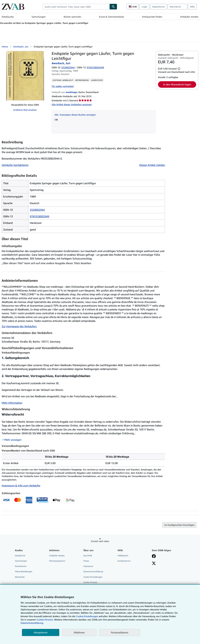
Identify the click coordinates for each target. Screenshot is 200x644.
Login (145, 7)
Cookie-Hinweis (90, 582)
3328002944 (68, 67)
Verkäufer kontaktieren (15, 165)
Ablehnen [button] (79, 632)
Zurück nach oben (100, 541)
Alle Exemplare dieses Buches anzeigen (75, 115)
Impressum (88, 566)
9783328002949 (39, 216)
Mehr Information (12, 403)
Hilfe (192, 7)
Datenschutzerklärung (93, 571)
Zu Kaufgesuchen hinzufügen (179, 525)
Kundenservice (124, 561)
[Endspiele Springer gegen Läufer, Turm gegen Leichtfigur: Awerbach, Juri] (25, 76)
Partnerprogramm (57, 561)
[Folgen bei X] (154, 564)
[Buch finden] (113, 7)
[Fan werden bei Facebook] (154, 556)
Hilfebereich (123, 556)
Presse (86, 561)
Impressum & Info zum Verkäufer (21, 485)
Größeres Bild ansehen (25, 110)
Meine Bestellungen (24, 571)
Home (5, 47)
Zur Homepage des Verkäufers (19, 326)
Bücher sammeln (72, 17)
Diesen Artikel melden (152, 165)
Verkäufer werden (189, 17)
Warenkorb (20, 577)
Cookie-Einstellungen (87, 616)
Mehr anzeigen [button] (13, 440)
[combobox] (76, 7)
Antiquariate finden (152, 17)
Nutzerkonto (159, 7)
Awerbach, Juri (21, 47)
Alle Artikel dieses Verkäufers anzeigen (72, 104)
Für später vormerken (63, 86)
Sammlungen (39, 17)
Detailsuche (8, 17)
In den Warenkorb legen (177, 84)
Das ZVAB (88, 556)
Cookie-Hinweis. (45, 620)
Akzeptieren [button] (41, 632)
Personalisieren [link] (120, 632)
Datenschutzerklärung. (32, 623)
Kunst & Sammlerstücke (111, 17)
